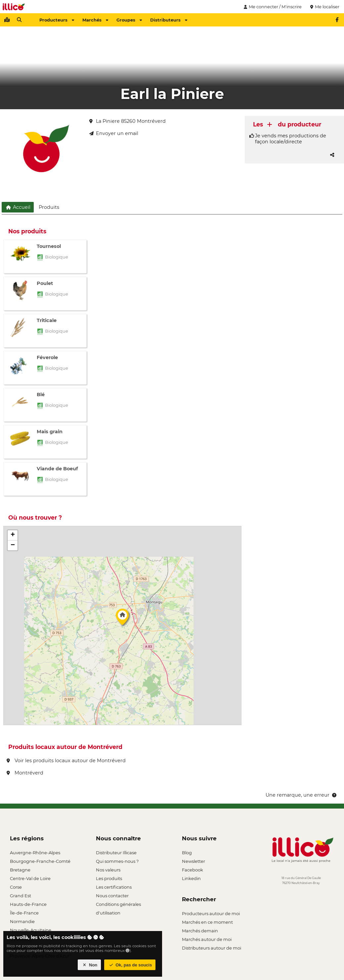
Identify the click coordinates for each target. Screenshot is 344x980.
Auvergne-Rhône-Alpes (35, 853)
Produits (49, 207)
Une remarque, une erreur (301, 795)
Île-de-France (24, 913)
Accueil (18, 207)
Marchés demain (200, 931)
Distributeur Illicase (116, 853)
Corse (16, 887)
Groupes (129, 20)
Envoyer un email (114, 133)
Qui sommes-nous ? (117, 861)
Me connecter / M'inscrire (272, 7)
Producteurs (57, 20)
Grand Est (21, 896)
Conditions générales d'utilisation (118, 905)
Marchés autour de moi (207, 939)
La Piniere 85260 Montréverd (128, 121)
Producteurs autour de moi (211, 913)
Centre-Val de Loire (30, 878)
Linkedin (191, 878)
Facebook (193, 870)
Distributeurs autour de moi (212, 948)
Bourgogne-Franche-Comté (40, 861)
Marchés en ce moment (207, 922)
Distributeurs (169, 20)
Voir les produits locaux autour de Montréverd (66, 761)
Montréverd (25, 773)
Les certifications (114, 887)
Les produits (109, 878)
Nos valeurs (108, 870)
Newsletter (193, 861)
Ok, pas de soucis (130, 965)
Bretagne (20, 870)
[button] (122, 619)
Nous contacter (112, 896)
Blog (187, 853)
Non (89, 965)
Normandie (22, 921)
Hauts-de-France (28, 904)
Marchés (95, 20)
